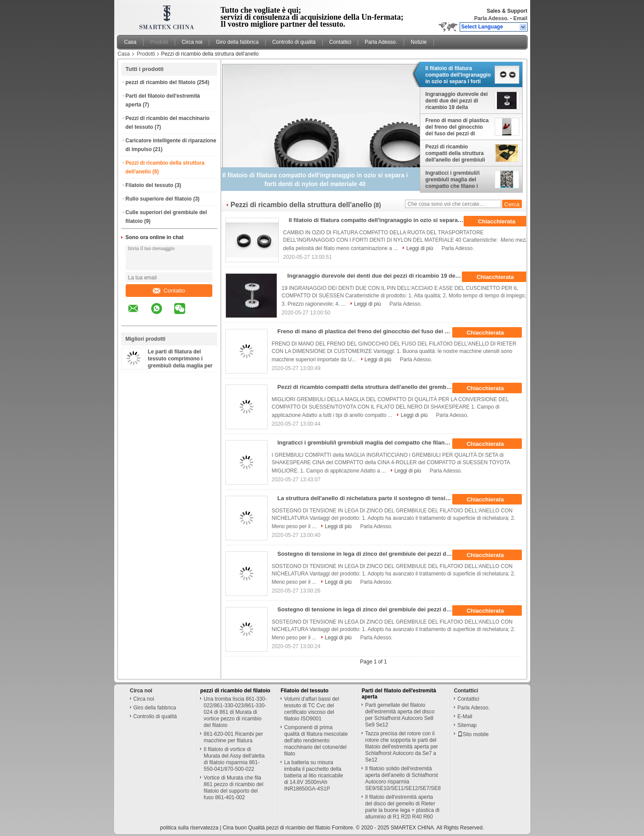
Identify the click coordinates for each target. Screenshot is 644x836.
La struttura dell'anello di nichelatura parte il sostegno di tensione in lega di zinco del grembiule (368, 498)
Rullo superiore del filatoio (159, 199)
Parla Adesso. (491, 18)
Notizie (419, 42)
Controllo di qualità (294, 42)
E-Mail (465, 716)
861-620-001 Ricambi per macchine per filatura (233, 737)
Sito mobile (473, 734)
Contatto (169, 291)
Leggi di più (420, 248)
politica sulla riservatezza (189, 828)
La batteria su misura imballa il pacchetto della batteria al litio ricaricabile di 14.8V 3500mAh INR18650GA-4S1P (314, 776)
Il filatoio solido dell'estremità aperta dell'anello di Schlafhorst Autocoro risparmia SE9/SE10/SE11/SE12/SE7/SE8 (403, 778)
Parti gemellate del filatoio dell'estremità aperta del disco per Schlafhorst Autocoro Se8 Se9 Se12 (400, 715)
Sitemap (467, 725)
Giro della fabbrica (237, 42)
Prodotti (159, 42)
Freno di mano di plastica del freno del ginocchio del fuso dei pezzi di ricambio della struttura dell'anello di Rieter (457, 127)
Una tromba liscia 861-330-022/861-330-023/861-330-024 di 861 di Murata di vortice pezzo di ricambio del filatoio (235, 712)
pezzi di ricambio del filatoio (161, 82)
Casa (130, 42)
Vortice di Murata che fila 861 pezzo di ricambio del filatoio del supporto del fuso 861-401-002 (233, 788)
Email (520, 18)
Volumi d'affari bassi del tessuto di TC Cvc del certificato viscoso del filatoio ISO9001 (311, 709)
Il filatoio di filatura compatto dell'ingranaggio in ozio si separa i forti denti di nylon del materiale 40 (458, 75)
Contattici (340, 42)
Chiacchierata (503, 222)
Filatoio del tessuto (150, 185)
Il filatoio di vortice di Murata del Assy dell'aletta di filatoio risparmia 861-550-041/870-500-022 (234, 759)
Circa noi (192, 42)
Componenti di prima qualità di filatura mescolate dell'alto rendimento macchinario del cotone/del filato (316, 741)
